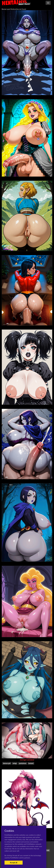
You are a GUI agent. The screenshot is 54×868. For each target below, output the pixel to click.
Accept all (13, 863)
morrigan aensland (27, 760)
